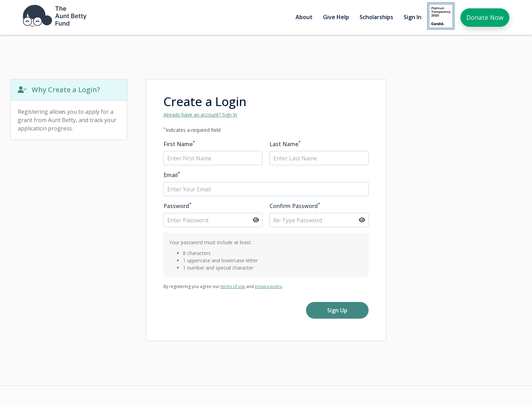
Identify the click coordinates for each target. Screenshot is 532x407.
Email (172, 175)
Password (178, 206)
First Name (179, 144)
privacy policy (268, 286)
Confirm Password (295, 206)
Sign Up (337, 310)
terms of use (233, 286)
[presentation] (216, 316)
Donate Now (485, 17)
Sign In (413, 17)
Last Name (285, 144)
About (304, 17)
